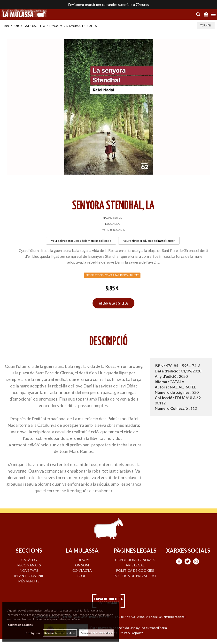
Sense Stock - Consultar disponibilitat (112, 275)
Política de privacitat (135, 576)
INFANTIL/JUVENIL (29, 576)
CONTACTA (82, 570)
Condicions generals (135, 560)
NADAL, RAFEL (112, 218)
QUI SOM (82, 560)
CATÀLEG (29, 560)
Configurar (33, 633)
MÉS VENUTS (29, 581)
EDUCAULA (112, 224)
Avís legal (135, 565)
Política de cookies (135, 570)
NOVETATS (29, 570)
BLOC (82, 576)
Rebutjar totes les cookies (60, 633)
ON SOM (82, 565)
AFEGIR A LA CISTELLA (113, 303)
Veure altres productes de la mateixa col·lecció (81, 241)
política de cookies (20, 625)
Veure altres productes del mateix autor (149, 241)
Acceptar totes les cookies (96, 633)
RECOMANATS (29, 565)
